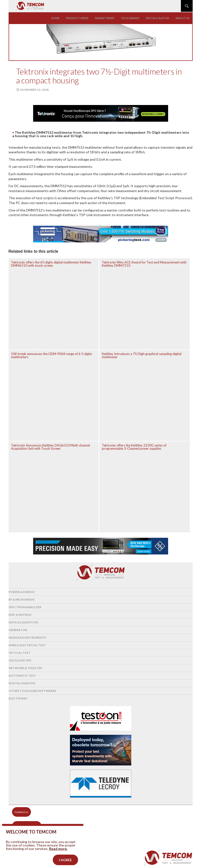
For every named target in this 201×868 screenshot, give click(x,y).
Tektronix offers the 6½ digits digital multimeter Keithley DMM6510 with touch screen (51, 264)
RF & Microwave (22, 599)
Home (55, 18)
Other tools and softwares (32, 691)
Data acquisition (23, 622)
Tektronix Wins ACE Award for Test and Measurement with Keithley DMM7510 (144, 264)
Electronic (18, 698)
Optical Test (20, 653)
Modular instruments (27, 638)
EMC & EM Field (20, 615)
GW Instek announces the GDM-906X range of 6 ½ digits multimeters (52, 355)
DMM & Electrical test (27, 645)
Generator (18, 630)
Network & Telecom (25, 668)
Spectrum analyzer (25, 607)
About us (182, 18)
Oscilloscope (20, 660)
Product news (77, 18)
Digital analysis (22, 683)
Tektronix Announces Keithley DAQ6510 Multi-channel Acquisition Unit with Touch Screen (50, 447)
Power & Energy (22, 592)
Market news (105, 18)
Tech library (130, 18)
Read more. (58, 856)
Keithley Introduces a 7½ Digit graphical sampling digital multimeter (142, 355)
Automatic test (22, 676)
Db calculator (158, 18)
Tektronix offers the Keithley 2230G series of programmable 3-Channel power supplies (134, 447)
